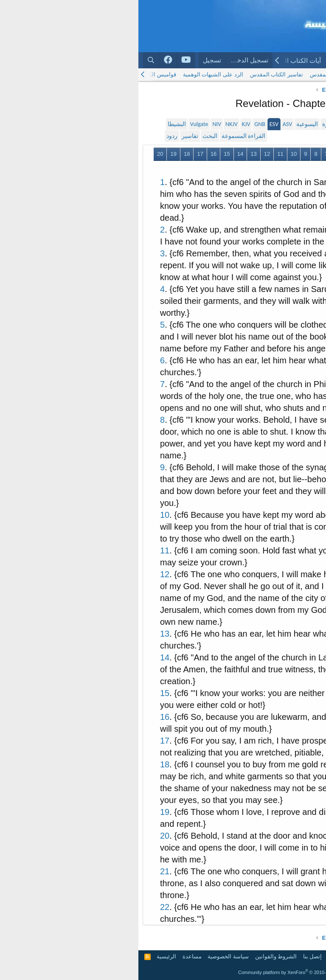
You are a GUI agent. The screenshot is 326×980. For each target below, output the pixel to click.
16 (75, 154)
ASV (149, 124)
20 (22, 154)
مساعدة (54, 956)
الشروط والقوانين (138, 956)
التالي (246, 167)
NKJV (93, 124)
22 (263, 167)
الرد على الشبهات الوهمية (75, 74)
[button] (249, 60)
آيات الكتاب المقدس (155, 60)
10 (155, 154)
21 (276, 167)
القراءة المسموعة (105, 136)
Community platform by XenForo (163, 972)
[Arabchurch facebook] (30, 60)
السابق (267, 154)
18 (48, 154)
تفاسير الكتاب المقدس (138, 74)
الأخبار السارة (200, 124)
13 (115, 154)
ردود (34, 136)
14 (102, 154)
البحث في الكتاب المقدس (202, 74)
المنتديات (268, 60)
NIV (78, 124)
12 (129, 154)
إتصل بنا (174, 956)
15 (88, 154)
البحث (72, 136)
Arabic (309, 956)
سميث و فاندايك (258, 124)
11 (142, 154)
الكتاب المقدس (216, 60)
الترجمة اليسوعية (259, 74)
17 (62, 154)
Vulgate (61, 124)
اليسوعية (169, 124)
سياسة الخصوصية (90, 956)
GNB (121, 124)
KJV (108, 124)
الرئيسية (304, 60)
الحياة (228, 124)
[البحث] (13, 60)
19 (35, 154)
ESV (136, 124)
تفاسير (52, 136)
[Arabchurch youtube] (48, 60)
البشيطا (38, 124)
